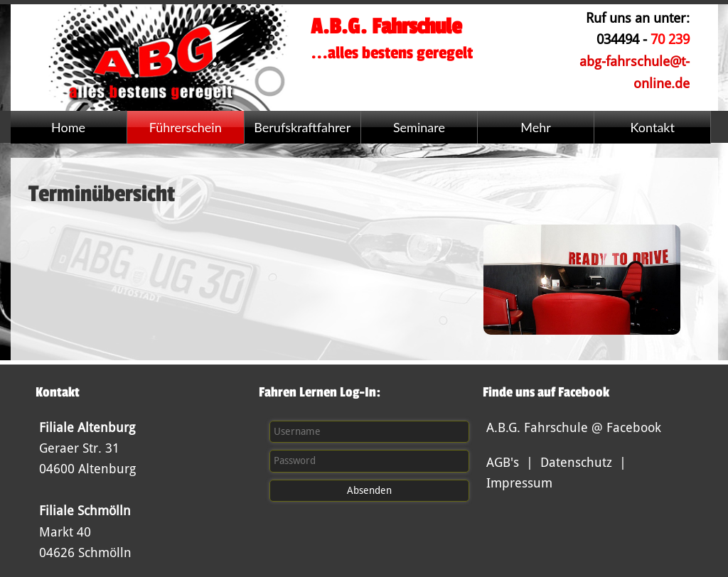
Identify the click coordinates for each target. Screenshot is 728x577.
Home (68, 127)
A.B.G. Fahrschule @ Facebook (574, 427)
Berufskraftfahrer (302, 127)
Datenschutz (576, 462)
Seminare (419, 127)
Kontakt (653, 127)
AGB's (503, 462)
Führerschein (186, 127)
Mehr (536, 127)
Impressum (519, 483)
